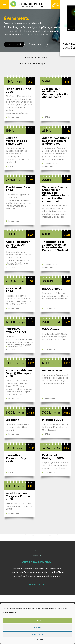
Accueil (7, 23)
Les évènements (14, 44)
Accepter (37, 620)
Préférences (37, 634)
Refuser (37, 627)
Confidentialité (38, 639)
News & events (21, 23)
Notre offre (38, 584)
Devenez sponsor (37, 44)
